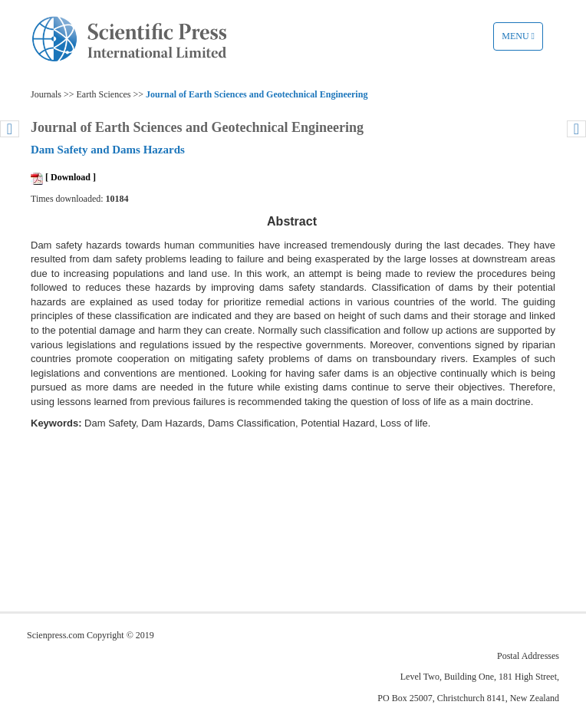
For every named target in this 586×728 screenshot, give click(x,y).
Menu (522, 40)
